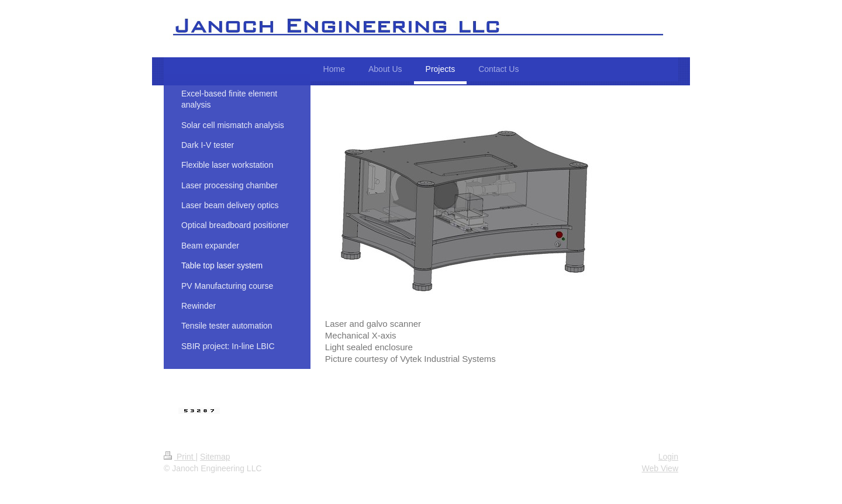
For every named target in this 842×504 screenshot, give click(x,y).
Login (668, 457)
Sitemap (215, 457)
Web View (660, 468)
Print (180, 457)
